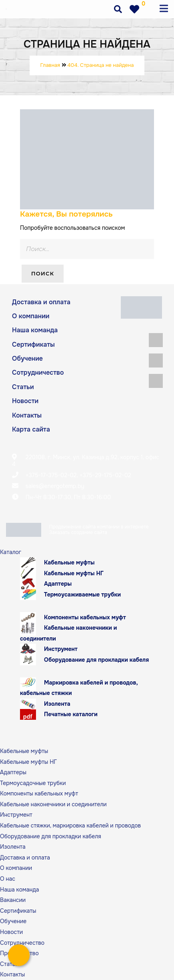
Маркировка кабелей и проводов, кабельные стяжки (79, 688)
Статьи (23, 387)
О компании (31, 316)
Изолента (57, 704)
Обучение (27, 358)
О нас (8, 879)
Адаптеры (58, 584)
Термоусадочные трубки (33, 783)
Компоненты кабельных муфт (85, 617)
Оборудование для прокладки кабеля (96, 660)
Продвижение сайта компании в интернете (99, 527)
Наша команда (35, 330)
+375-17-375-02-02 (51, 475)
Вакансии (13, 900)
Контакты (27, 415)
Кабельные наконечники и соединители (68, 633)
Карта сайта (31, 429)
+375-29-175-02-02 (105, 475)
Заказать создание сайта (78, 532)
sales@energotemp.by (55, 486)
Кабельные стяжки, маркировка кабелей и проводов (70, 825)
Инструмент (61, 649)
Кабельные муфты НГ (74, 573)
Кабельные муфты (69, 562)
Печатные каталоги (71, 714)
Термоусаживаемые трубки (82, 594)
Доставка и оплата (41, 302)
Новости (25, 401)
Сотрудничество (38, 373)
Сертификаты (33, 344)
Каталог (11, 552)
